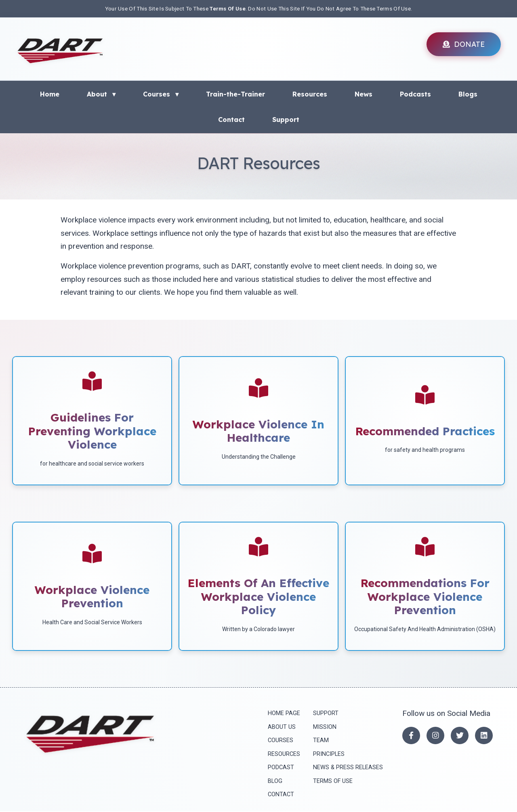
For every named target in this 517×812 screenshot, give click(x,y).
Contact (231, 120)
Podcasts (415, 94)
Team (319, 741)
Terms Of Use (228, 8)
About (101, 94)
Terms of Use (331, 782)
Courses (161, 94)
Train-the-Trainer (235, 94)
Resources (310, 94)
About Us (280, 727)
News (364, 94)
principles (327, 754)
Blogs (468, 94)
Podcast (279, 768)
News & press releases (346, 768)
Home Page (282, 713)
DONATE (464, 44)
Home (50, 94)
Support (286, 120)
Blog (273, 782)
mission (323, 727)
